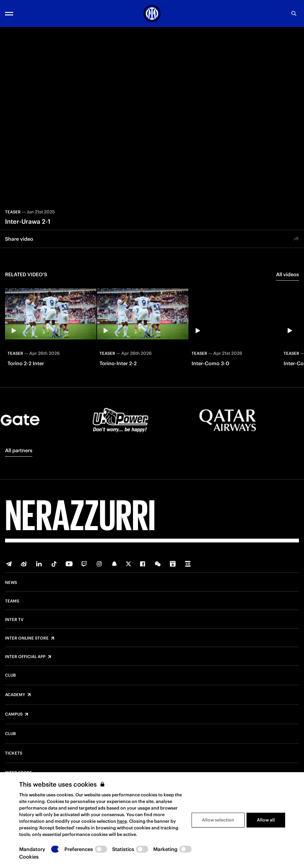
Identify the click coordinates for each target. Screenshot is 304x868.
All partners (19, 450)
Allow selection (218, 820)
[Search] (294, 14)
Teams (12, 601)
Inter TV (14, 620)
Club (10, 675)
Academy (15, 695)
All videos (288, 274)
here (122, 821)
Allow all (266, 820)
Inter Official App (25, 657)
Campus (14, 714)
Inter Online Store (27, 638)
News (11, 583)
